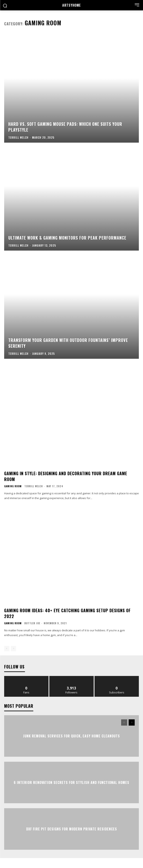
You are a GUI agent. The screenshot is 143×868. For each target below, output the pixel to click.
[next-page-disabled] (13, 649)
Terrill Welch (34, 486)
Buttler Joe (32, 623)
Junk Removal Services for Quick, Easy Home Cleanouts (71, 736)
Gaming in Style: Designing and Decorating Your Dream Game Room (66, 476)
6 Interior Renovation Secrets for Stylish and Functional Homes (71, 782)
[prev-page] (7, 649)
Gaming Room (13, 486)
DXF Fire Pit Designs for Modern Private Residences (72, 829)
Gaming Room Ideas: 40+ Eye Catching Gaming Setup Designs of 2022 (67, 613)
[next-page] (132, 722)
